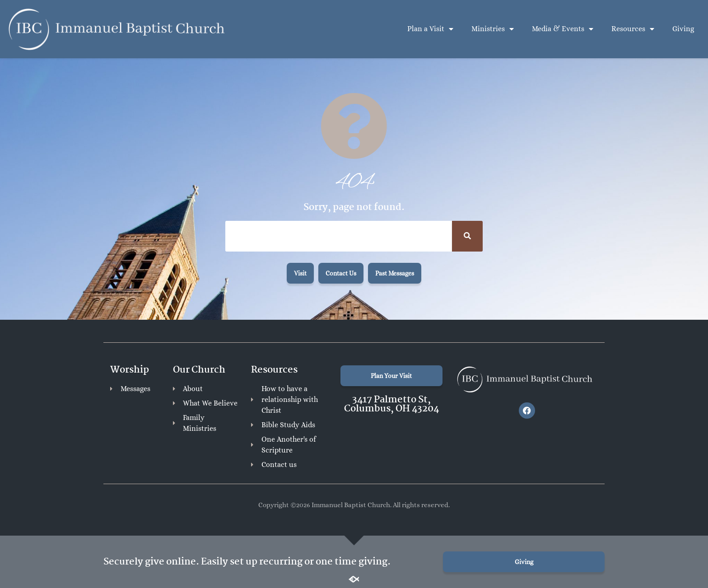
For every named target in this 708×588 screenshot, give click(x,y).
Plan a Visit (430, 29)
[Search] (467, 236)
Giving (683, 29)
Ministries (493, 29)
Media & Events (563, 29)
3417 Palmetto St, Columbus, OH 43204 (391, 404)
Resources (633, 29)
